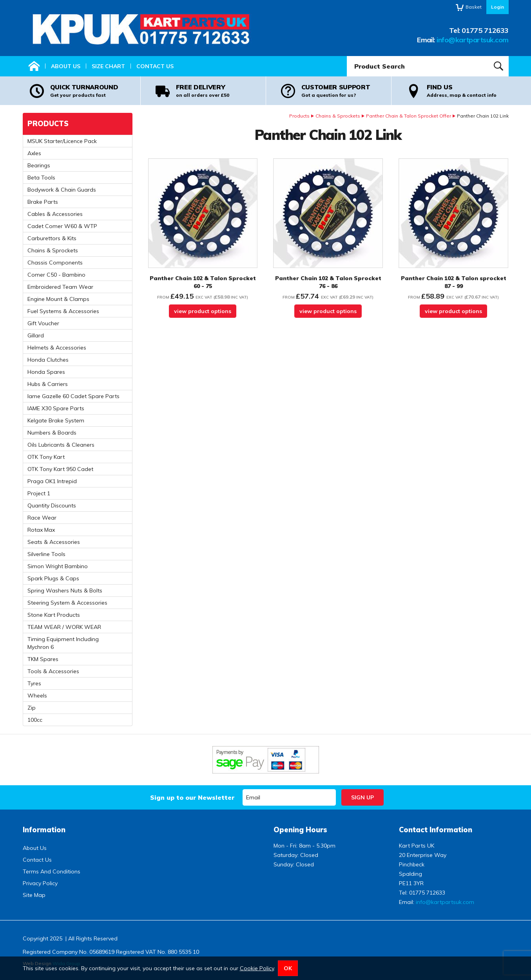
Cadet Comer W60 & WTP (62, 226)
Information (44, 830)
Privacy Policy (40, 883)
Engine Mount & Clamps (58, 299)
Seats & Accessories (54, 542)
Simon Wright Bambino (58, 566)
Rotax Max (41, 530)
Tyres (34, 683)
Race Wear (42, 518)
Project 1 (39, 493)
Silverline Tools (46, 554)
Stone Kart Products (54, 615)
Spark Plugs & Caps (53, 578)
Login (497, 7)
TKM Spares (43, 659)
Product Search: (347, 56)
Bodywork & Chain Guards (62, 190)
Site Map (34, 895)
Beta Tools (41, 178)
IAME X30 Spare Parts (56, 408)
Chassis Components (55, 263)
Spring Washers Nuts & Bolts (65, 591)
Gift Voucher (43, 323)
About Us (66, 66)
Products (299, 116)
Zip (32, 708)
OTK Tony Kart (46, 457)
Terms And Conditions (52, 871)
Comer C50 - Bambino (56, 275)
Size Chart (108, 66)
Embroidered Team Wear (60, 287)
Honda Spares (46, 372)
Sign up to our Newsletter (192, 797)
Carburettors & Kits (52, 238)
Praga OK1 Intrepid (52, 481)
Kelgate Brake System (56, 420)
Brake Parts (43, 202)
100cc (35, 720)
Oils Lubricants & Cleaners (61, 445)
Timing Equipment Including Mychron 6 (63, 643)
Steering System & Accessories (67, 603)
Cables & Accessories (55, 214)
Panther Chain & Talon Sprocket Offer (409, 116)
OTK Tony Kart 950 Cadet (60, 469)
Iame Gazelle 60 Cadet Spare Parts (73, 396)
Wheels (37, 696)
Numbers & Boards (52, 433)
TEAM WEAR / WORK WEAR (64, 627)
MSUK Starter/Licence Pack (62, 141)
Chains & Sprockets (338, 116)
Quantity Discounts (52, 505)
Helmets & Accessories (57, 348)
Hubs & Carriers (48, 384)
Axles (34, 153)
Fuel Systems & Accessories (63, 311)
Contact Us (155, 66)
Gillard (36, 335)
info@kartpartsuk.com (472, 40)
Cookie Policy (257, 968)
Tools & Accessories (53, 671)
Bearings (39, 165)
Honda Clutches (48, 360)
